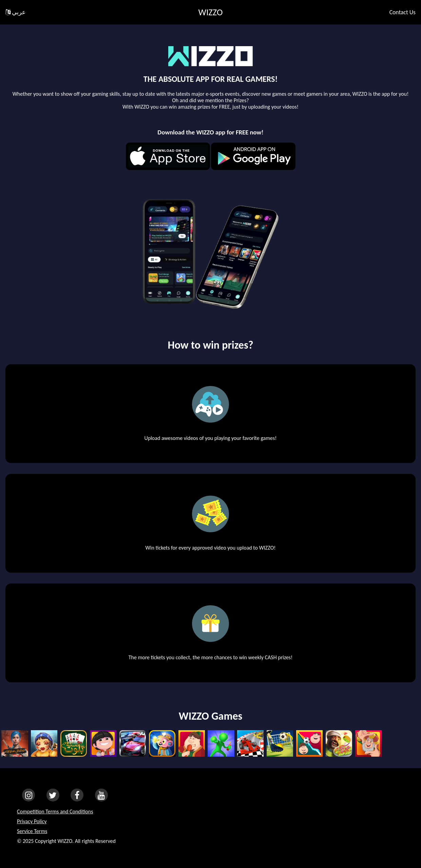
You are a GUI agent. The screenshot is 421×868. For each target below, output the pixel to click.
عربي (16, 12)
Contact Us (403, 12)
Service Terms (32, 831)
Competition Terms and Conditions (55, 811)
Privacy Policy (32, 821)
